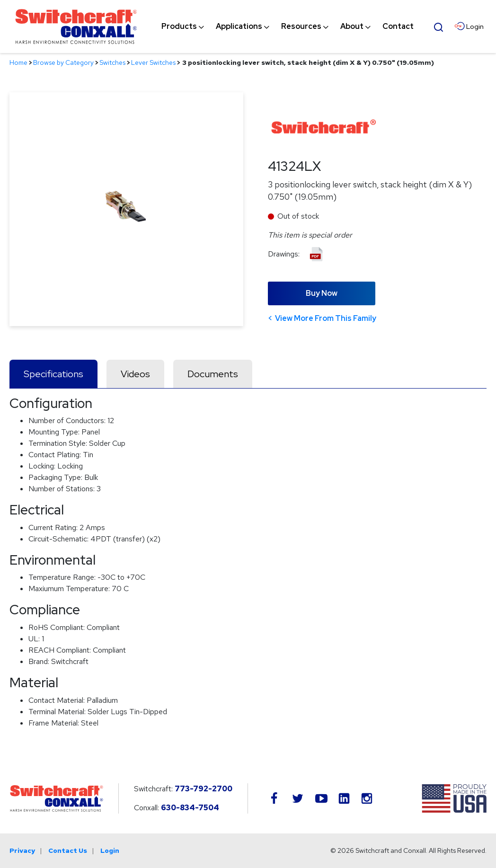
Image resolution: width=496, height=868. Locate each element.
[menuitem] (179, 27)
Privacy (22, 850)
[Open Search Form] (439, 26)
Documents (213, 374)
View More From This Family (326, 318)
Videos (135, 374)
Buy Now (322, 293)
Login (110, 850)
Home (18, 62)
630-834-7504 (190, 808)
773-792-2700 (204, 789)
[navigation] (288, 27)
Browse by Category (63, 62)
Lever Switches (153, 62)
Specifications (53, 374)
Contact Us (68, 850)
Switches (112, 62)
